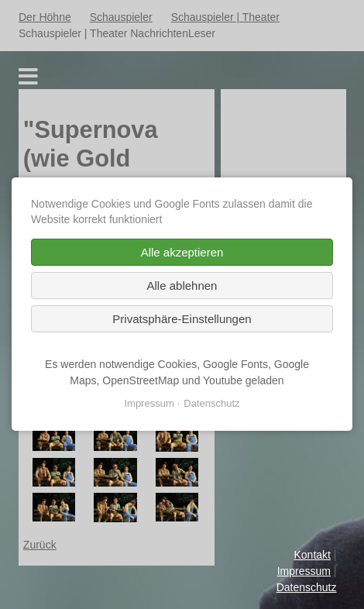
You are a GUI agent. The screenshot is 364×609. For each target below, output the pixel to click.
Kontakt (312, 555)
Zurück (40, 545)
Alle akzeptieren (182, 253)
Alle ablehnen (182, 286)
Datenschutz (307, 587)
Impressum (304, 571)
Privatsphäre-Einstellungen (182, 320)
